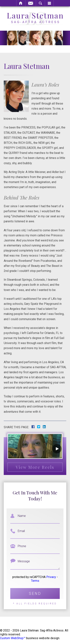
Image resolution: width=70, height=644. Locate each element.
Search (40, 3)
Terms (35, 581)
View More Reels (35, 467)
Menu (49, 3)
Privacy (51, 577)
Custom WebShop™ (13, 638)
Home (21, 3)
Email (31, 3)
